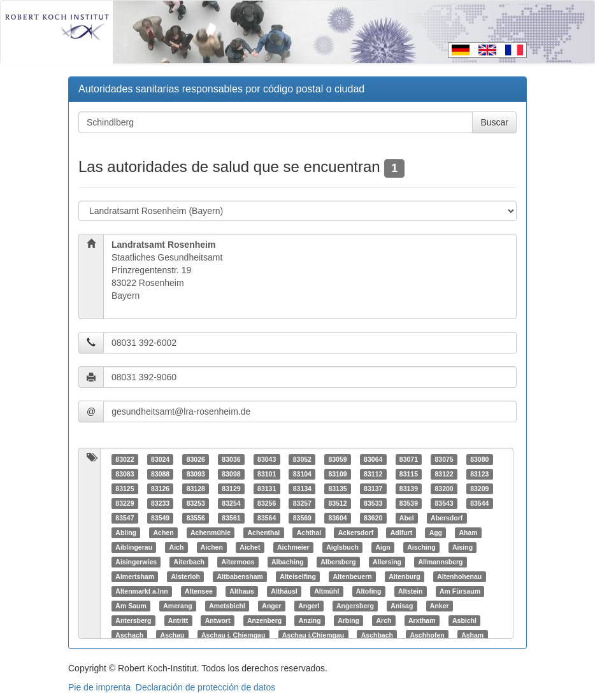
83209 (479, 489)
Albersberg (338, 562)
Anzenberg (264, 620)
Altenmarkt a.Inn (141, 591)
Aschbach (377, 635)
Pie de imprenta (99, 687)
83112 (373, 474)
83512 (337, 503)
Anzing (310, 620)
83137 (373, 489)
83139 (409, 489)
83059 (337, 459)
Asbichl (464, 620)
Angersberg (355, 606)
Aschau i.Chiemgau (313, 635)
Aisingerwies (136, 562)
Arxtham (422, 620)
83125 (125, 489)
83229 (125, 503)
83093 (196, 474)
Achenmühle (211, 532)
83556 (196, 518)
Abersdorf (447, 518)
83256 (267, 503)
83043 (267, 459)
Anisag (402, 606)
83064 (373, 459)
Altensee (199, 591)
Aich (177, 547)
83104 (302, 474)
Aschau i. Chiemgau (233, 635)
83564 (267, 518)
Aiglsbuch (342, 547)
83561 (231, 518)
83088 (160, 474)
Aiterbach (189, 562)
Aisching (421, 547)
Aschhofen (427, 635)
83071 (409, 459)
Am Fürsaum (460, 591)
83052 (302, 459)
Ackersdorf (356, 532)
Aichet (250, 547)
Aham (469, 532)
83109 (337, 474)
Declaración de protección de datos (205, 687)
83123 (479, 474)
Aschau (173, 635)
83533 (373, 503)
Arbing (348, 620)
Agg (436, 532)
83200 (444, 489)
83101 (267, 474)
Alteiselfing (298, 576)
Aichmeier (293, 547)
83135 (337, 489)
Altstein (411, 591)
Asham (472, 635)
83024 (160, 459)
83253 (196, 503)
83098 (231, 474)
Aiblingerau (134, 547)
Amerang (178, 606)
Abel (407, 518)
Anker (440, 606)
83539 (409, 503)
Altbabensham (240, 576)
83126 (160, 489)
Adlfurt (401, 532)
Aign (383, 547)
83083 (125, 474)
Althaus (242, 591)
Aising (462, 547)
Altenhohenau (459, 576)
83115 (409, 474)
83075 (444, 459)
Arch (384, 620)
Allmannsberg (441, 562)
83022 (125, 459)
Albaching (288, 562)
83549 (160, 518)
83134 (302, 489)
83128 (196, 489)
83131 (267, 489)
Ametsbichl (227, 606)
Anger (271, 606)
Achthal (309, 532)
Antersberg (133, 620)
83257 (302, 503)
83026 (196, 459)
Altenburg (405, 576)
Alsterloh (185, 576)
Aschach (129, 635)
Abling (126, 532)
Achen (163, 532)
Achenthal (264, 532)
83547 (125, 518)
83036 (231, 459)
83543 (444, 503)
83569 (302, 518)
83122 (444, 474)
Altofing (369, 591)
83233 (160, 503)
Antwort (218, 620)
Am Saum (131, 606)
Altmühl (326, 591)
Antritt (178, 620)
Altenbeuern (352, 576)
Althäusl (284, 591)
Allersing (387, 562)
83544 (479, 503)
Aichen (212, 547)
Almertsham (135, 576)
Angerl (309, 606)
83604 (337, 518)
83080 (479, 459)
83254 (231, 503)
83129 (231, 489)
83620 (373, 518)
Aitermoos (238, 562)
